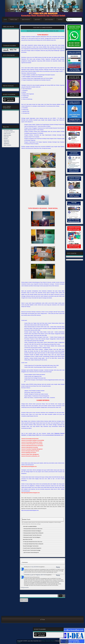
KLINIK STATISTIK (7, 134)
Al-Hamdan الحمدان (29, 575)
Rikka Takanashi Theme (48, 641)
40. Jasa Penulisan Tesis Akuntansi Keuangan (32, 550)
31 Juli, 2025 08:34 (35, 567)
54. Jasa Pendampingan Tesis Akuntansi (31, 546)
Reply (58, 567)
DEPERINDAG (6, 144)
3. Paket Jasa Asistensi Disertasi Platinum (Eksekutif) (33, 533)
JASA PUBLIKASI (49, 20)
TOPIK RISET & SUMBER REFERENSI (43, 27)
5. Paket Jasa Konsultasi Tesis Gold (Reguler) (32, 537)
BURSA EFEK (6, 137)
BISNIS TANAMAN (7, 145)
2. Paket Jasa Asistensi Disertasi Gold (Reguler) (32, 531)
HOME (5, 20)
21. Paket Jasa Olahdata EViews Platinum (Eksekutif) (33, 544)
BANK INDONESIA (7, 135)
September (22, 602)
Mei (21, 604)
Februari (22, 611)
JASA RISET (37, 20)
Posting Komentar (25, 587)
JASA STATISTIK (26, 20)
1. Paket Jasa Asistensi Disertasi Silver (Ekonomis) (33, 529)
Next (61, 596)
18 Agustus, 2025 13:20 (40, 575)
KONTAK (60, 20)
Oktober (22, 608)
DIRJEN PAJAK (6, 142)
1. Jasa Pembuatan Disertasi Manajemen (31, 552)
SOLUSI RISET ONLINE (8, 130)
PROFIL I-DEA (14, 20)
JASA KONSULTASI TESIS (28, 539)
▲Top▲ (43, 619)
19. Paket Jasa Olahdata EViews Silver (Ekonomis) (33, 542)
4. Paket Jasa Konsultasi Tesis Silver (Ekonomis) (32, 535)
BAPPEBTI (6, 139)
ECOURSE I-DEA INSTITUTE (9, 132)
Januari (21, 610)
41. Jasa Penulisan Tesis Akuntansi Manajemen (32, 548)
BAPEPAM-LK (6, 140)
